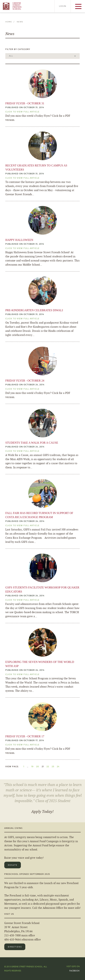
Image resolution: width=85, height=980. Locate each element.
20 (38, 767)
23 (53, 767)
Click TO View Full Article (22, 112)
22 (48, 767)
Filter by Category (18, 49)
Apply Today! (42, 812)
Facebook (74, 971)
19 (32, 767)
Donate (13, 865)
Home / (11, 22)
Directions (15, 947)
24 (58, 767)
